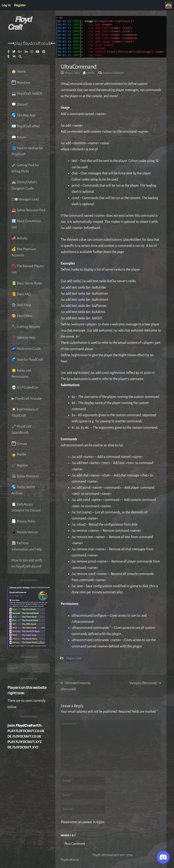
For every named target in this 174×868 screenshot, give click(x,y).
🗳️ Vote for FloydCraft (27, 360)
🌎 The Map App (23, 115)
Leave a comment (113, 73)
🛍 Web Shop (21, 305)
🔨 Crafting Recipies (26, 327)
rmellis (91, 73)
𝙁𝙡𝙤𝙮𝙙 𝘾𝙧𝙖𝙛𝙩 (19, 23)
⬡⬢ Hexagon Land (25, 199)
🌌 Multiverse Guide (26, 349)
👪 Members (21, 83)
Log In (6, 5)
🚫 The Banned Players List (28, 269)
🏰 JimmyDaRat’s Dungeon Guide (24, 185)
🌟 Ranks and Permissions (21, 374)
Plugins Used (74, 658)
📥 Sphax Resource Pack (29, 210)
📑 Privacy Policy (24, 521)
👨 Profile (19, 454)
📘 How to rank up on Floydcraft (27, 151)
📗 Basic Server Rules (27, 283)
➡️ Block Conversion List (26, 224)
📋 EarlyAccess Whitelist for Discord (26, 507)
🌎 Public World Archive (23, 490)
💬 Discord (19, 104)
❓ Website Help (24, 338)
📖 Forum (19, 137)
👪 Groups (19, 444)
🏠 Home (19, 72)
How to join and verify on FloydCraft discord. (27, 563)
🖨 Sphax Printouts (25, 476)
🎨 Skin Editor (22, 316)
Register (20, 5)
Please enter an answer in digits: (83, 822)
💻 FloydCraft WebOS (27, 94)
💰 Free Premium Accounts (24, 252)
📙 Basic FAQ (21, 294)
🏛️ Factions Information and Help (27, 546)
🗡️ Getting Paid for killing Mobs (25, 168)
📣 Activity (19, 238)
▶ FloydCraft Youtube (27, 399)
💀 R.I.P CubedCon (25, 387)
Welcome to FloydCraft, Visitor (170, 5)
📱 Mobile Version (25, 532)
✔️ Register (20, 465)
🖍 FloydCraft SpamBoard (21, 429)
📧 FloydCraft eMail (26, 126)
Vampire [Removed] (145, 683)
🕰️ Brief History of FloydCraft (25, 412)
